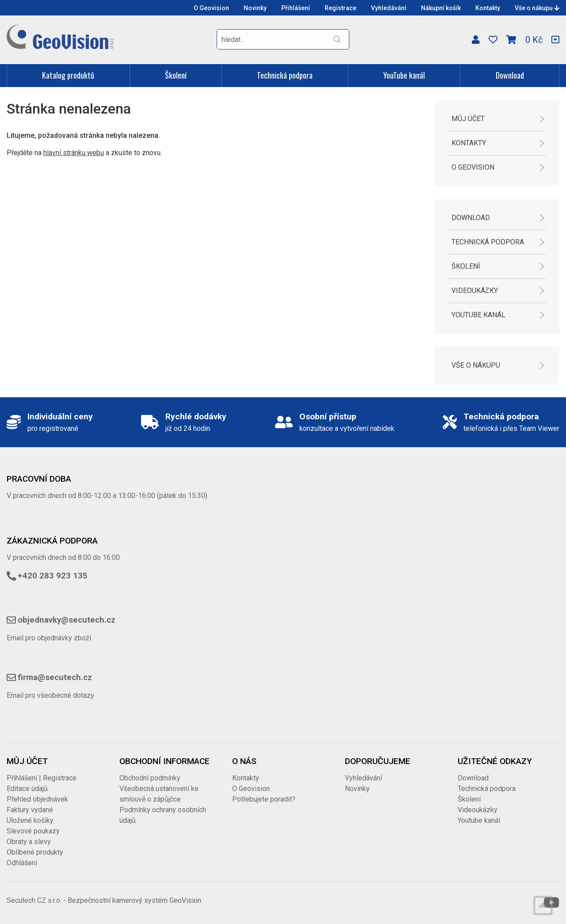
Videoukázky (475, 291)
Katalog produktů (68, 75)
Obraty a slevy (29, 842)
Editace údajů (27, 789)
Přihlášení (296, 8)
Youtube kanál (478, 315)
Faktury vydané (30, 810)
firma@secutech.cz (55, 677)
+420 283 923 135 (53, 576)
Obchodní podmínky (150, 778)
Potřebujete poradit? (264, 799)
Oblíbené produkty (35, 852)
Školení (176, 75)
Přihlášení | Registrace (42, 778)
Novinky (255, 8)
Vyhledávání (389, 8)
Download (510, 75)
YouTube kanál (404, 75)
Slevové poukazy (33, 831)
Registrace (340, 8)
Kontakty (488, 8)
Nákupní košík (441, 8)
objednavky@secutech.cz (67, 620)
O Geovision (211, 8)
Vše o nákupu (537, 8)
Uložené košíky (30, 820)
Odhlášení (22, 863)
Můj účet (468, 119)
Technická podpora (285, 75)
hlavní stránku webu (74, 153)
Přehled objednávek (37, 799)
